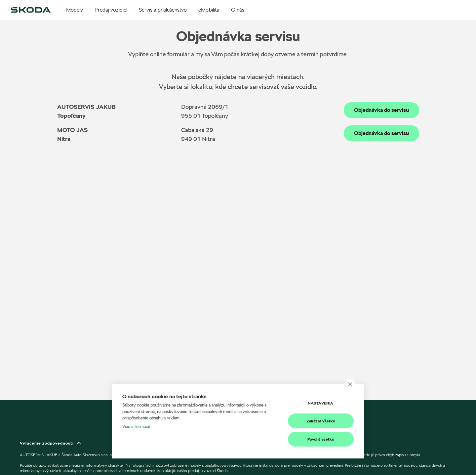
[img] (31, 10)
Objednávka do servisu (381, 110)
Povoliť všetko (321, 439)
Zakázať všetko (321, 421)
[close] (350, 384)
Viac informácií (136, 426)
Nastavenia (321, 403)
